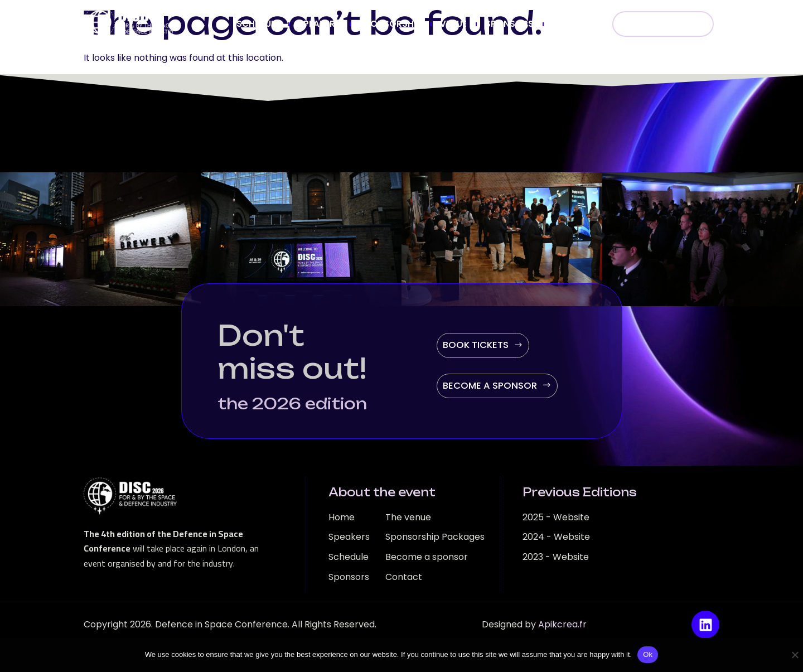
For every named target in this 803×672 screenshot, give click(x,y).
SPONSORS (509, 24)
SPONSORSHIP (390, 24)
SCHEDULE (258, 24)
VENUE (453, 24)
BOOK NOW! (663, 24)
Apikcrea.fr (562, 624)
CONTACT (574, 24)
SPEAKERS (319, 24)
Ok (648, 654)
